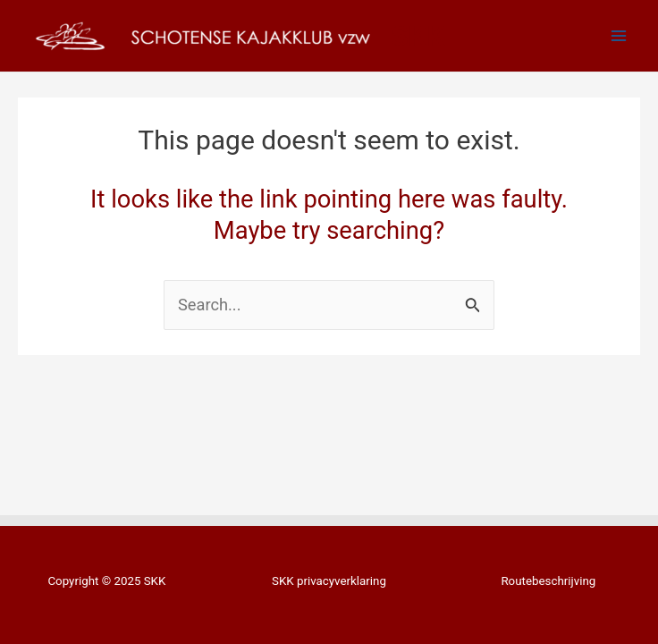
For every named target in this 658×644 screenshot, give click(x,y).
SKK (418, 36)
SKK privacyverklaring (329, 581)
